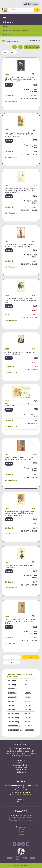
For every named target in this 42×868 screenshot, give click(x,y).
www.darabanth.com (25, 815)
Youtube (21, 834)
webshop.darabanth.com (25, 818)
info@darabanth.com (24, 756)
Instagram (21, 832)
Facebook (21, 829)
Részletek (9, 85)
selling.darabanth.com (25, 820)
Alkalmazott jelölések (32, 47)
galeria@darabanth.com (24, 795)
